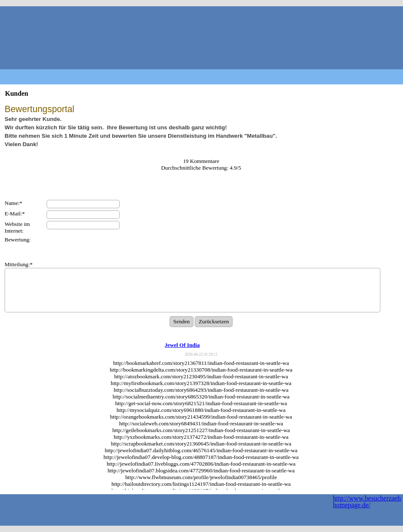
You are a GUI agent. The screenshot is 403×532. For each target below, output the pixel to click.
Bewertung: (18, 240)
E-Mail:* (15, 214)
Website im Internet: (17, 227)
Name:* (13, 203)
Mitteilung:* (19, 264)
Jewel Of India (182, 345)
